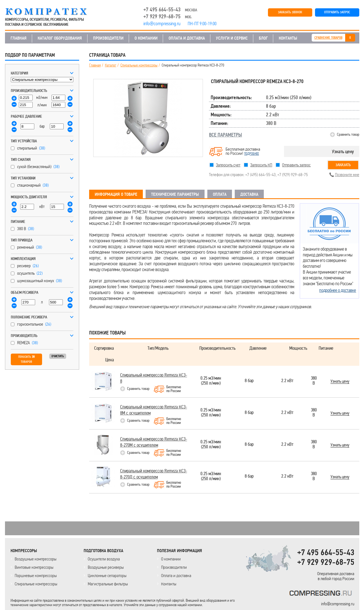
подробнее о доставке (338, 290)
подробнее (251, 154)
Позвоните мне (347, 175)
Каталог (111, 65)
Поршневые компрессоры (36, 576)
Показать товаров (26, 359)
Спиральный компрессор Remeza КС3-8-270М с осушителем (154, 442)
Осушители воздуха (104, 559)
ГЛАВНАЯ (19, 38)
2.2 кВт (287, 381)
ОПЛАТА (220, 194)
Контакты (169, 584)
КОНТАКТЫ (288, 38)
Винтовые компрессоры (34, 567)
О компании (171, 559)
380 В (314, 381)
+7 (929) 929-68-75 (293, 175)
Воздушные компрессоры (36, 559)
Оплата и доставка (176, 576)
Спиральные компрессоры (139, 65)
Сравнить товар (348, 134)
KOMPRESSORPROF (322, 594)
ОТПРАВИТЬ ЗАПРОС (337, 12)
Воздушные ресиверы (106, 567)
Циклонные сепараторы (107, 576)
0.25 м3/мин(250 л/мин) (211, 381)
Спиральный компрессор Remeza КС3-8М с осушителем (154, 410)
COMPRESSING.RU (51, 12)
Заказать (343, 165)
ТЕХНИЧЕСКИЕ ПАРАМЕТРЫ (175, 194)
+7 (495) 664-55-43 (260, 175)
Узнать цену (343, 151)
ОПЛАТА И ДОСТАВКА (187, 38)
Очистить (58, 356)
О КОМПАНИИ (146, 38)
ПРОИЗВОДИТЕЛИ (108, 38)
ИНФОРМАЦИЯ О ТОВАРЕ (116, 194)
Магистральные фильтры (108, 584)
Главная (95, 65)
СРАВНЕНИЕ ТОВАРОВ (328, 38)
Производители (174, 567)
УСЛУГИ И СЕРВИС (232, 38)
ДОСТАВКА (249, 194)
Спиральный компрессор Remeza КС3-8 (154, 378)
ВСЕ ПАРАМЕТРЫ (225, 135)
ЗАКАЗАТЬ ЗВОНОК (290, 12)
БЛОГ (263, 38)
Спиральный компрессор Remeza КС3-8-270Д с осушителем (154, 474)
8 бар (249, 381)
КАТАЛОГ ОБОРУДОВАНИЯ (60, 38)
